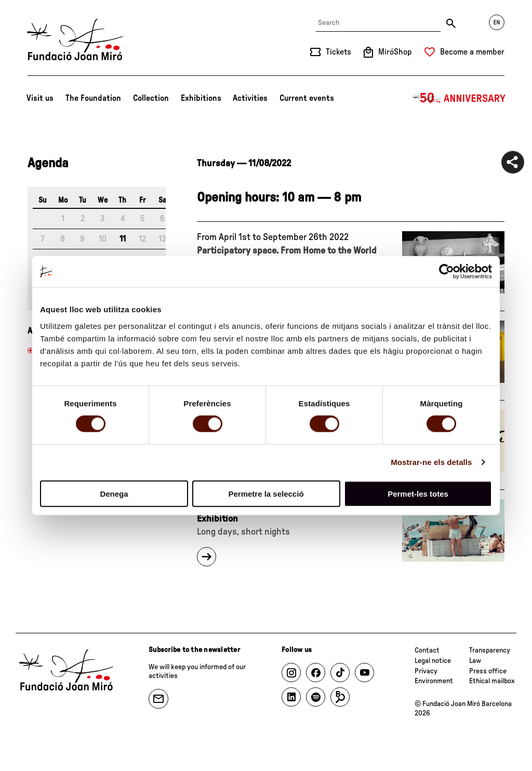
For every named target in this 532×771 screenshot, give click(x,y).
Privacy (426, 671)
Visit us (40, 98)
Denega (114, 493)
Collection (151, 98)
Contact (427, 650)
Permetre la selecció (266, 493)
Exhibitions (201, 98)
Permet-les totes (418, 493)
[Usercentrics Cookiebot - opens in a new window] (447, 272)
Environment (434, 681)
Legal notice (433, 661)
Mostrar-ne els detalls (431, 462)
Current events (307, 98)
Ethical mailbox (492, 681)
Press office (488, 671)
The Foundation (93, 98)
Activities (250, 98)
